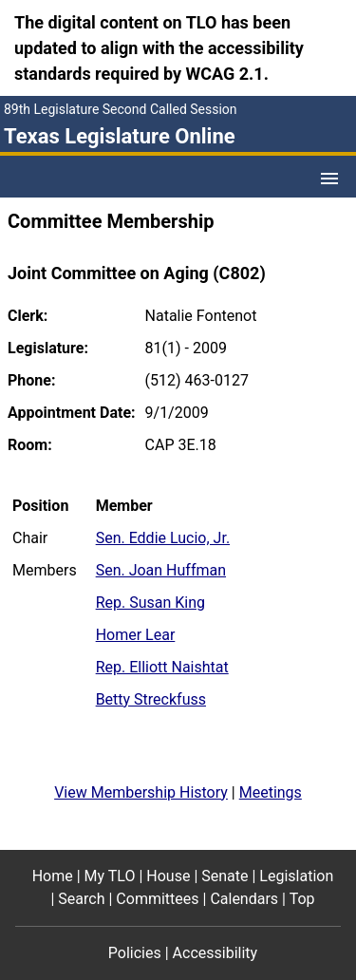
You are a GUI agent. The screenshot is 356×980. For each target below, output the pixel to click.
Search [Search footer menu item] (81, 899)
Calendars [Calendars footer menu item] (244, 899)
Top (302, 899)
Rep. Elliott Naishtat (162, 667)
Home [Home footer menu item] (53, 876)
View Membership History (141, 792)
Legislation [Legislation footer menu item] (296, 876)
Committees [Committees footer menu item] (157, 899)
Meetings (271, 792)
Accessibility (215, 953)
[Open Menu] (329, 179)
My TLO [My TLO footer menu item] (110, 876)
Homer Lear (136, 635)
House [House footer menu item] (168, 876)
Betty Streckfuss (151, 699)
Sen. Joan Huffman (161, 570)
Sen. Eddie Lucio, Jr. (163, 538)
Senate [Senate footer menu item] (225, 876)
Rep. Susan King (150, 603)
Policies (135, 953)
